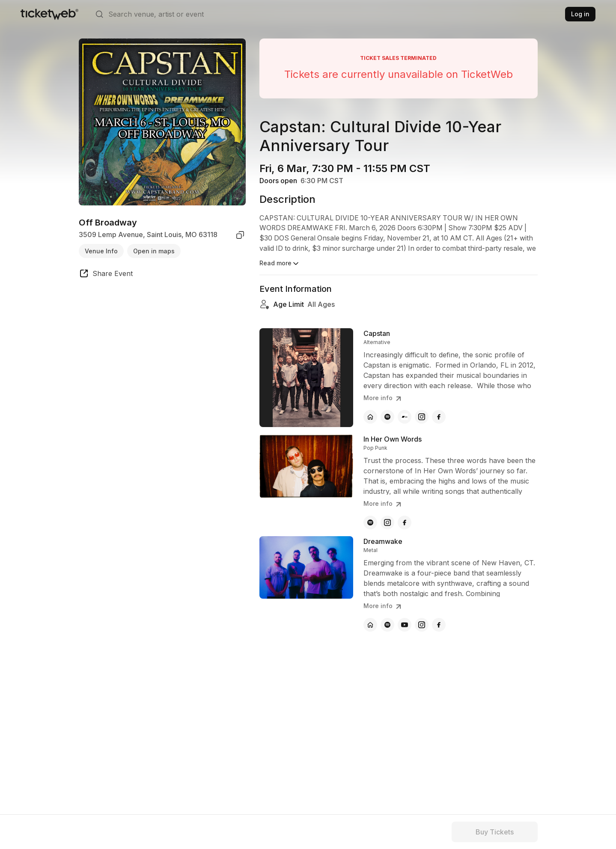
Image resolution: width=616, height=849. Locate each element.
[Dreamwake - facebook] (439, 625)
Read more (280, 264)
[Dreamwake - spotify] (387, 625)
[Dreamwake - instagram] (422, 625)
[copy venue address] (240, 235)
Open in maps (154, 251)
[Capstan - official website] (370, 417)
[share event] (106, 275)
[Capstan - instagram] (422, 417)
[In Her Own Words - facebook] (405, 522)
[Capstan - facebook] (439, 417)
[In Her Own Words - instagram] (387, 522)
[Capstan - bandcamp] (405, 417)
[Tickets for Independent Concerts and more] (49, 14)
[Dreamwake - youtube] (405, 625)
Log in (580, 14)
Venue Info (101, 251)
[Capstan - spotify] (387, 417)
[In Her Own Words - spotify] (370, 522)
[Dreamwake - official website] (370, 625)
